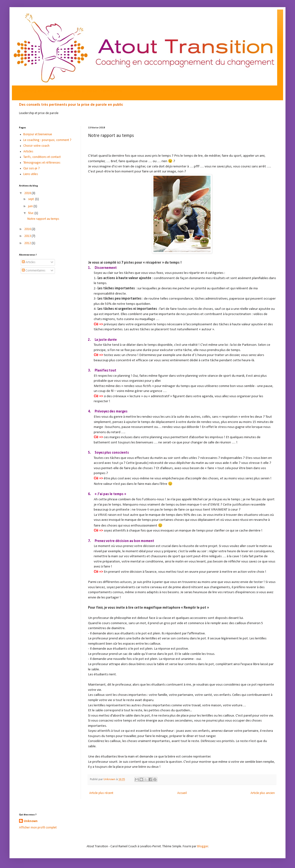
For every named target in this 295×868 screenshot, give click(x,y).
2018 (28, 193)
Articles (28, 152)
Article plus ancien (263, 793)
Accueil (182, 793)
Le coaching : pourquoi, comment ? (47, 140)
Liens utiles (31, 174)
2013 (28, 236)
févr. (31, 213)
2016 (28, 229)
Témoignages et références (42, 163)
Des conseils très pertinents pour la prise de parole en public (71, 105)
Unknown (31, 821)
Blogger (203, 846)
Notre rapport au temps (43, 219)
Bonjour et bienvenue (38, 134)
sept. (32, 199)
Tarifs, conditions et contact (42, 157)
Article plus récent (101, 793)
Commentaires (34, 271)
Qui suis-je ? (32, 168)
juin (31, 206)
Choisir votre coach (36, 146)
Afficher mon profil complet (38, 828)
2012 (28, 243)
